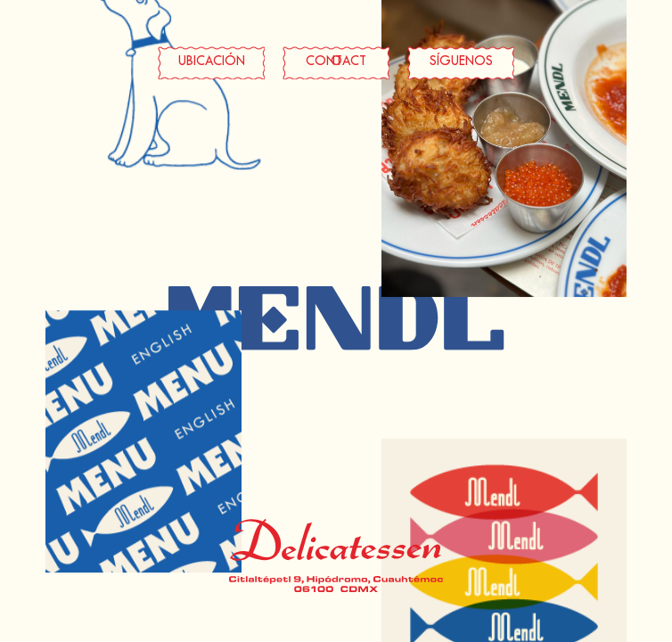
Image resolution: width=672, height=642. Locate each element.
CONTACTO (336, 62)
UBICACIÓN (212, 62)
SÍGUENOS (461, 62)
